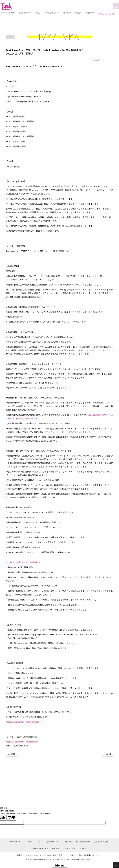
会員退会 (83, 848)
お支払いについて (54, 842)
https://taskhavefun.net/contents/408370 (24, 722)
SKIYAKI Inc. (88, 859)
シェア (96, 60)
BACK (11, 37)
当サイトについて (16, 842)
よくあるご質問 (69, 848)
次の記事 (108, 754)
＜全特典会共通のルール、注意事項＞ (23, 562)
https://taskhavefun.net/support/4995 (22, 742)
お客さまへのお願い (102, 842)
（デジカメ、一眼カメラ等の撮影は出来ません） (70, 432)
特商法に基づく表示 (40, 848)
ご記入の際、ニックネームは (98, 350)
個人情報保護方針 (83, 842)
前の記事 (11, 754)
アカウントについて (35, 842)
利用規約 (68, 842)
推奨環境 (56, 848)
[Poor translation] (11, 818)
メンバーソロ (12, 512)
